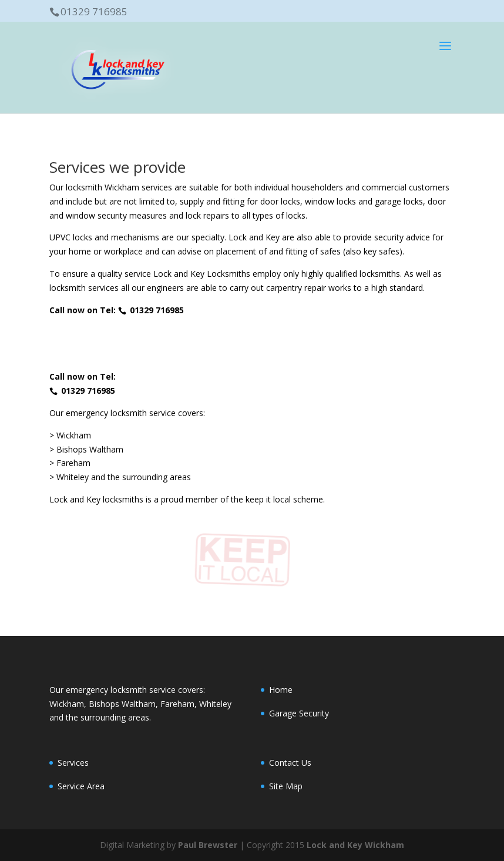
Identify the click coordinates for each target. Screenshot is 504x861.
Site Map (286, 786)
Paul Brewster (208, 845)
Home (281, 690)
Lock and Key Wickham (355, 845)
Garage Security (299, 713)
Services (73, 763)
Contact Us (290, 763)
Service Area (81, 786)
